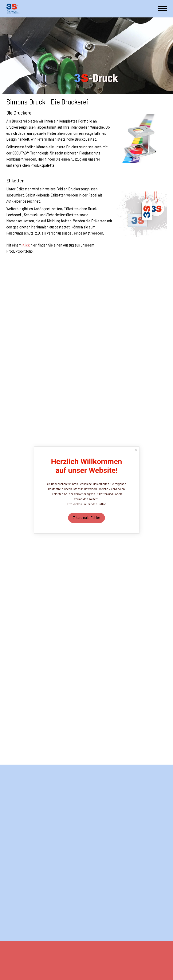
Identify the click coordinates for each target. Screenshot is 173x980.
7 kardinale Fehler (86, 518)
